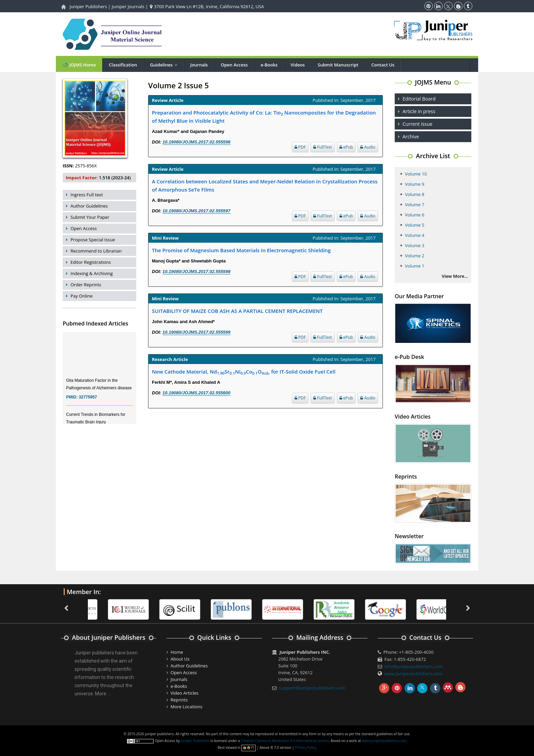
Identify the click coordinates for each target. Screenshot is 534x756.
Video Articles (185, 693)
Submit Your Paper (90, 217)
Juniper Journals (128, 6)
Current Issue (418, 124)
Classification (123, 65)
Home (177, 652)
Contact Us (383, 65)
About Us (180, 659)
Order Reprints (86, 285)
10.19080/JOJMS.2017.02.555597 (197, 211)
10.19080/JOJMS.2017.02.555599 (197, 332)
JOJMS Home (79, 65)
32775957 (88, 402)
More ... (103, 694)
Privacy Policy (305, 747)
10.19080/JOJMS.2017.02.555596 (197, 142)
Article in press (419, 111)
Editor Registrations (91, 262)
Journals (199, 65)
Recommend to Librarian (96, 251)
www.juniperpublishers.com (413, 674)
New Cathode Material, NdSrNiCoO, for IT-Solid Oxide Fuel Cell (244, 372)
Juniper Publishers (88, 6)
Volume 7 (415, 205)
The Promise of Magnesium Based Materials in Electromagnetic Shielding (241, 250)
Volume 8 (415, 194)
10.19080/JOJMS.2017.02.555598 (197, 271)
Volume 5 (415, 225)
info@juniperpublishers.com (414, 666)
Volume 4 (415, 235)
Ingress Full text (87, 195)
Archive (411, 137)
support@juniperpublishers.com (312, 688)
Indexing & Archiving (92, 273)
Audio (368, 147)
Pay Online (82, 296)
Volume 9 (415, 184)
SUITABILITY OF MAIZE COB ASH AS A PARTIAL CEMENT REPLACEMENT (237, 311)
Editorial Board (419, 99)
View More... (455, 276)
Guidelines (165, 65)
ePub (346, 147)
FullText (323, 147)
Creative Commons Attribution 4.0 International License (285, 741)
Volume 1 (415, 266)
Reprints (179, 700)
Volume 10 (416, 174)
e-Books (269, 65)
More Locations (186, 707)
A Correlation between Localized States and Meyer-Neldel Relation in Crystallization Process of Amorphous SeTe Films (265, 185)
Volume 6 (415, 215)
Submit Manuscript (338, 65)
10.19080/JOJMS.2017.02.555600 (197, 393)
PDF (300, 147)
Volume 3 (415, 245)
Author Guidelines (89, 206)
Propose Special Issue (93, 240)
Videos (298, 65)
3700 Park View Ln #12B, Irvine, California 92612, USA (207, 6)
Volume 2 (415, 256)
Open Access (234, 65)
